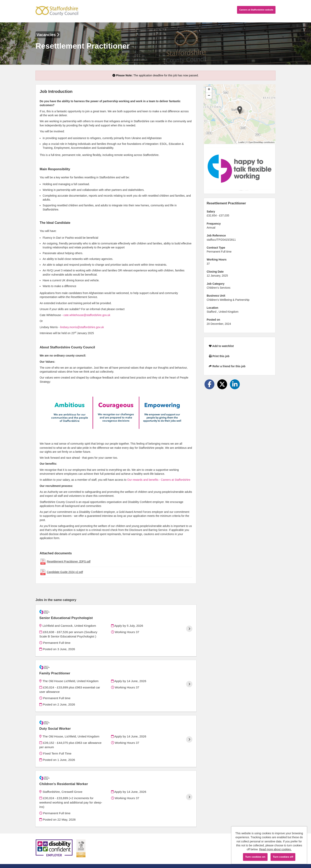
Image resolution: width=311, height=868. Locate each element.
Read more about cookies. (275, 849)
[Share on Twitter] (222, 384)
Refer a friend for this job (227, 366)
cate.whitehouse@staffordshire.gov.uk (87, 315)
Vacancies (48, 35)
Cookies (41, 850)
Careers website (256, 10)
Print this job (219, 356)
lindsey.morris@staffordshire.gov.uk (82, 327)
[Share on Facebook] (209, 384)
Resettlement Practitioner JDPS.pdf (69, 561)
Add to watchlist (221, 346)
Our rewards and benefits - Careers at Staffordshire (159, 480)
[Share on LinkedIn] (235, 384)
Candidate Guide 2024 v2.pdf (65, 572)
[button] (240, 110)
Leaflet (241, 142)
